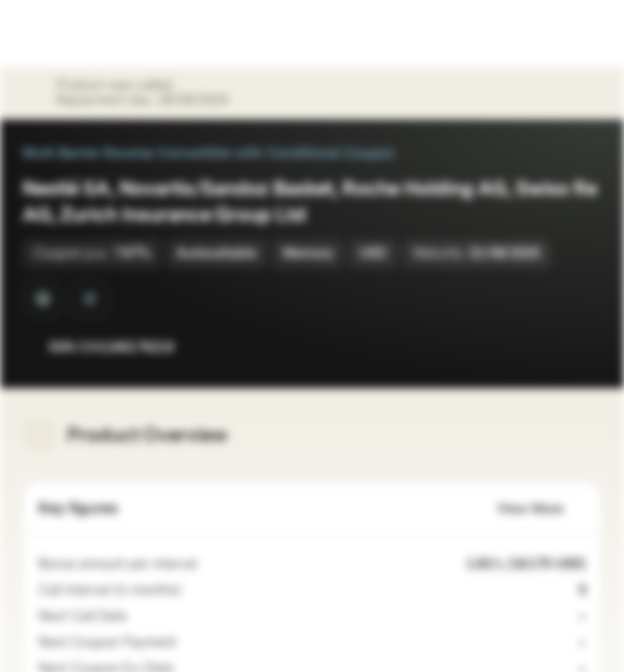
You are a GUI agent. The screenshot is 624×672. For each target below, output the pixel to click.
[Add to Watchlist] (546, 347)
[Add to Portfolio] (583, 347)
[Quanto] (43, 299)
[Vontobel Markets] (73, 34)
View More (541, 509)
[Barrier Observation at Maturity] (90, 299)
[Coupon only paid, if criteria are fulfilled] (187, 643)
